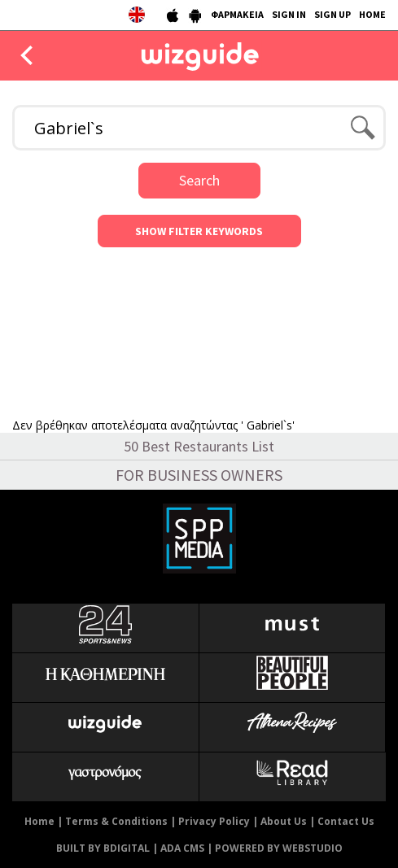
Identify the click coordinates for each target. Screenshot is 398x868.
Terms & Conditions (116, 821)
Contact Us (346, 821)
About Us (284, 821)
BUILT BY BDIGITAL (103, 848)
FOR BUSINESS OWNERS (199, 475)
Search (199, 180)
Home (39, 821)
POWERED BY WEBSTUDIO (279, 848)
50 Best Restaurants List (199, 446)
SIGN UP (332, 14)
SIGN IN (289, 14)
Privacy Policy (214, 821)
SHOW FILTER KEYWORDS (199, 231)
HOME (372, 14)
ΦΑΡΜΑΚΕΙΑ (237, 14)
